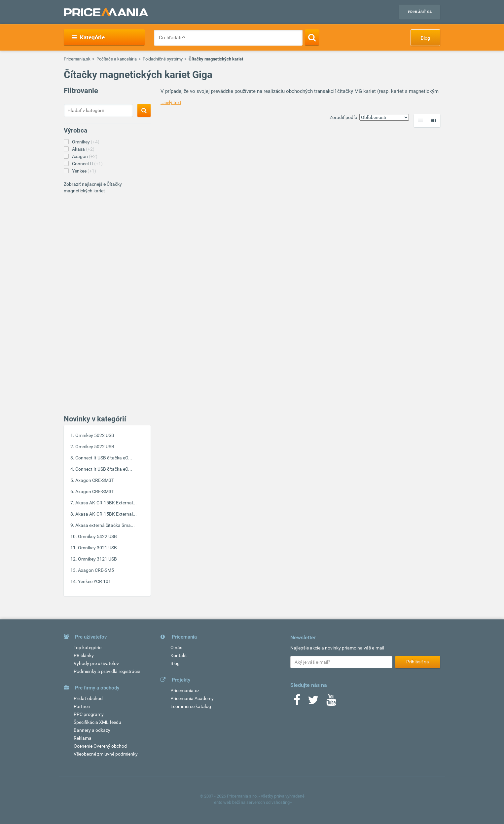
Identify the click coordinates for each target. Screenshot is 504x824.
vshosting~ (282, 802)
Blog (425, 38)
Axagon (85, 156)
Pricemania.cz (185, 690)
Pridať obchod (88, 698)
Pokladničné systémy (163, 59)
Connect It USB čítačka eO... (104, 458)
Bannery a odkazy (92, 730)
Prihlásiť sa (420, 12)
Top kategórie (88, 647)
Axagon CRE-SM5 (96, 570)
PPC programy (89, 714)
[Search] (312, 37)
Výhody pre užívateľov (96, 663)
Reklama (83, 738)
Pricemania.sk (77, 59)
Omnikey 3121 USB (97, 559)
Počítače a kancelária (117, 59)
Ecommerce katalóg (191, 706)
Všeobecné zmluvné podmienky (106, 754)
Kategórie (88, 37)
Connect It (87, 164)
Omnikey (86, 142)
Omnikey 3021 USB (97, 548)
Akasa (83, 149)
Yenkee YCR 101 (94, 581)
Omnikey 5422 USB (97, 536)
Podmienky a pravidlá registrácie (107, 671)
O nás (176, 647)
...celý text (171, 102)
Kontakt (179, 655)
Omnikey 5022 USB (95, 435)
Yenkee (84, 171)
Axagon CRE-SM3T (95, 480)
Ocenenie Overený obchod (100, 746)
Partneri (82, 706)
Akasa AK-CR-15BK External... (106, 503)
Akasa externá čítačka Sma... (105, 525)
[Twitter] (313, 702)
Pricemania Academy (192, 698)
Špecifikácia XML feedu (97, 722)
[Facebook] (297, 702)
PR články (84, 655)
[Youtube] (331, 702)
